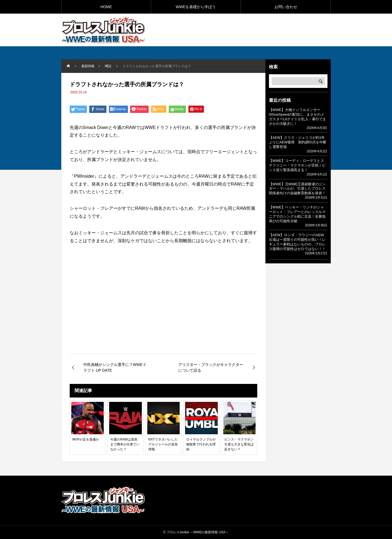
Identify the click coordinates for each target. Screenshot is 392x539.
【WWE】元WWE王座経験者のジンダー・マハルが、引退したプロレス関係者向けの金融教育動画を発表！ (297, 189)
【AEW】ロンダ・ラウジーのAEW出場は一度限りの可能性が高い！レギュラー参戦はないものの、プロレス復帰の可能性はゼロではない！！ (297, 242)
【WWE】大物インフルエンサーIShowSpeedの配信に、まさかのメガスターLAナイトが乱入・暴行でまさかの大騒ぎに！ (298, 117)
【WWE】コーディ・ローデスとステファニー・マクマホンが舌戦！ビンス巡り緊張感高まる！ (297, 165)
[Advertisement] (267, 30)
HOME (106, 7)
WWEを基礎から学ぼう (196, 7)
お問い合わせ (286, 7)
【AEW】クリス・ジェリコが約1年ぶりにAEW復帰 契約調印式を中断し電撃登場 (298, 142)
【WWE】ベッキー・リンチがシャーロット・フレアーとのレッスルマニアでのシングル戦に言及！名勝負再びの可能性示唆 (297, 214)
